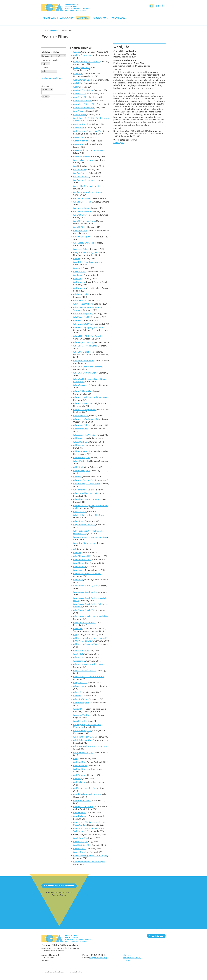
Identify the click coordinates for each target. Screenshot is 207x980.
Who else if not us (82, 490)
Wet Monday (79, 282)
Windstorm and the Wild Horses (88, 664)
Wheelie (77, 320)
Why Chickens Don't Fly (84, 525)
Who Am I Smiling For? (84, 480)
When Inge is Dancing (83, 342)
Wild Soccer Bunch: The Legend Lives (90, 616)
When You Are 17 (81, 385)
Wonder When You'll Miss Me (87, 794)
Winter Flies (79, 709)
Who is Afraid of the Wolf (85, 493)
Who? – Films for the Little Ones (88, 515)
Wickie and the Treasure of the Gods (90, 537)
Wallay (76, 87)
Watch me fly (79, 128)
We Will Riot (79, 227)
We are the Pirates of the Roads (88, 186)
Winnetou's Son (81, 699)
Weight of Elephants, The (85, 252)
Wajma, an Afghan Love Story (87, 61)
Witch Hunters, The (82, 731)
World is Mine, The (82, 845)
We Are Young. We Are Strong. (88, 192)
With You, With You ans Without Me (90, 746)
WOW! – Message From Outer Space (90, 855)
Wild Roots (78, 580)
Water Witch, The (81, 141)
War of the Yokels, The (84, 108)
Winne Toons (79, 692)
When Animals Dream (83, 324)
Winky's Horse (80, 686)
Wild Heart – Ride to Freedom (87, 574)
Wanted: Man (79, 94)
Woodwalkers (79, 813)
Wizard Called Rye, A (83, 752)
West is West (79, 272)
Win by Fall (78, 654)
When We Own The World (85, 373)
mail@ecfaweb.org (98, 958)
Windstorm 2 (79, 661)
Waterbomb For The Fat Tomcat (88, 150)
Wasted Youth (80, 115)
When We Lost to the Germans (88, 367)
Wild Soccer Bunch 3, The (85, 592)
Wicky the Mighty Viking (85, 543)
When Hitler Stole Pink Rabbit (87, 336)
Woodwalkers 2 (80, 816)
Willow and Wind (81, 650)
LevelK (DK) (119, 143)
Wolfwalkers (79, 782)
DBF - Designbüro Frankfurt (73, 972)
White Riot (78, 467)
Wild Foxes (78, 570)
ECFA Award (66, 18)
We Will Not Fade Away (84, 221)
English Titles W (81, 48)
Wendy (76, 259)
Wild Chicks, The (81, 563)
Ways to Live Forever (83, 160)
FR (158, 6)
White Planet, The (82, 458)
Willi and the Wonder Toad (86, 644)
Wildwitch (78, 629)
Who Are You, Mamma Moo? (86, 484)
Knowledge (118, 18)
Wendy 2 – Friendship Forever (87, 262)
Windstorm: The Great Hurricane (88, 676)
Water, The (78, 144)
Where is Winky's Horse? (85, 410)
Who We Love (80, 512)
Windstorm (78, 657)
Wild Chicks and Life (83, 556)
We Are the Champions (84, 180)
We (75, 166)
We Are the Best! (81, 176)
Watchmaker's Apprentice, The (88, 131)
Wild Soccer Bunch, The (84, 610)
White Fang (78, 445)
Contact (127, 955)
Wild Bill (77, 553)
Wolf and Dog (80, 762)
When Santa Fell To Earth (85, 346)
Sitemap (127, 960)
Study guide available (51, 78)
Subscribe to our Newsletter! (60, 885)
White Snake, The (81, 471)
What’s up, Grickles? (82, 317)
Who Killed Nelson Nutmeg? (86, 499)
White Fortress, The (82, 451)
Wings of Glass (80, 683)
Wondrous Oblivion (82, 800)
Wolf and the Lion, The (84, 769)
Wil (75, 549)
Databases (83, 18)
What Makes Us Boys (83, 304)
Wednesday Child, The (84, 243)
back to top (158, 936)
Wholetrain (78, 521)
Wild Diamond (80, 567)
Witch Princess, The (82, 740)
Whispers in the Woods (84, 435)
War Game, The (80, 97)
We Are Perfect (80, 173)
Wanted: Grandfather (83, 90)
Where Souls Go (81, 416)
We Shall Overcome (82, 215)
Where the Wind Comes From (87, 419)
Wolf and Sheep (81, 765)
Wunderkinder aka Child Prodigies (89, 862)
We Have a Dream (82, 208)
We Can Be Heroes (82, 198)
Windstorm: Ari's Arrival (84, 670)
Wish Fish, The (80, 721)
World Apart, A (80, 842)
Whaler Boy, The (81, 294)
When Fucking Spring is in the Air (89, 327)
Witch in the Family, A (83, 737)
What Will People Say (83, 313)
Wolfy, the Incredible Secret (86, 788)
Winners (77, 696)
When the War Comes (83, 361)
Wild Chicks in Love (82, 560)
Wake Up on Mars (81, 68)
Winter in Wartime (82, 715)
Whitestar (78, 477)
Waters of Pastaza (82, 156)
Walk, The (78, 74)
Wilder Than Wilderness (84, 622)
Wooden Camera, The (83, 806)
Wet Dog (77, 278)
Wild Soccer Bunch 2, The (85, 586)
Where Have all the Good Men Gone (90, 397)
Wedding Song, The (82, 237)
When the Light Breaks (84, 352)
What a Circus (80, 300)
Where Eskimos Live (83, 391)
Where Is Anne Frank (83, 403)
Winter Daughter (81, 703)
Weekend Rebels (81, 249)
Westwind (78, 275)
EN (152, 6)
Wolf (75, 759)
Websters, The (80, 231)
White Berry (79, 438)
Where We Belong (82, 425)
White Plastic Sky (81, 461)
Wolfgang (78, 779)
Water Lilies (79, 137)
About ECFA (49, 18)
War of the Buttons (82, 101)
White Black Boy (81, 442)
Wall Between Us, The (83, 80)
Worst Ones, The (81, 852)
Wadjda (77, 52)
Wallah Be (78, 83)
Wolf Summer (80, 775)
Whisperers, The (81, 429)
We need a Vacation (83, 211)
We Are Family (80, 169)
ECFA (44, 31)
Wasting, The (79, 124)
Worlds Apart (79, 849)
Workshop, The (80, 838)
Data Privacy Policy (132, 958)
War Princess (79, 111)
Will (75, 635)
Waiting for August (82, 55)
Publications (100, 18)
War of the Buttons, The (84, 104)
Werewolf (78, 268)
